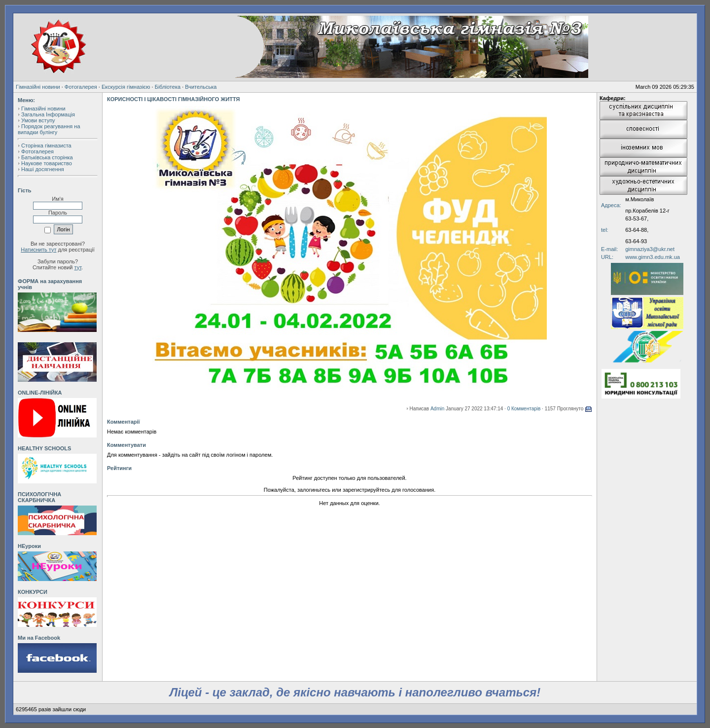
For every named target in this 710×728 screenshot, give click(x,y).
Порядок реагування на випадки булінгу (49, 129)
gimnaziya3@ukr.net (650, 249)
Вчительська (201, 87)
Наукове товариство (47, 163)
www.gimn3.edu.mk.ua (653, 257)
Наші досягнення (43, 169)
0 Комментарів (524, 409)
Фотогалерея (81, 87)
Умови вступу (38, 120)
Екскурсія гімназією (126, 87)
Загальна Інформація (48, 114)
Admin (437, 409)
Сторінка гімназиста (46, 146)
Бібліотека (168, 87)
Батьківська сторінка (47, 157)
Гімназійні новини (38, 87)
